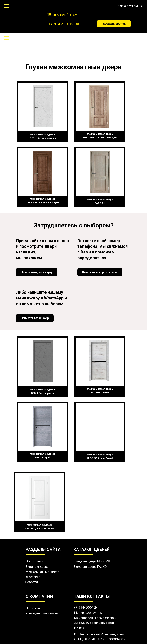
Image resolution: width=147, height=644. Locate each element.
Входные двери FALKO (90, 567)
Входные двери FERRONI (92, 561)
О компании (34, 561)
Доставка (33, 577)
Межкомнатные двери (42, 572)
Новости (31, 582)
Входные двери (37, 567)
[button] (114, 24)
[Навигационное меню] (7, 6)
